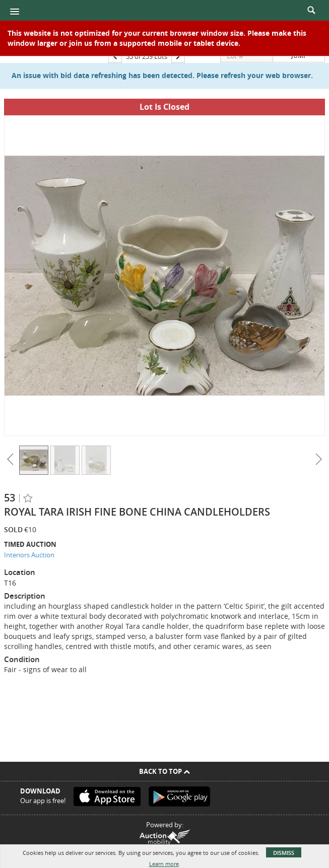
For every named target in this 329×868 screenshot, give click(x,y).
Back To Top (164, 771)
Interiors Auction (29, 555)
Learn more (164, 864)
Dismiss (284, 853)
